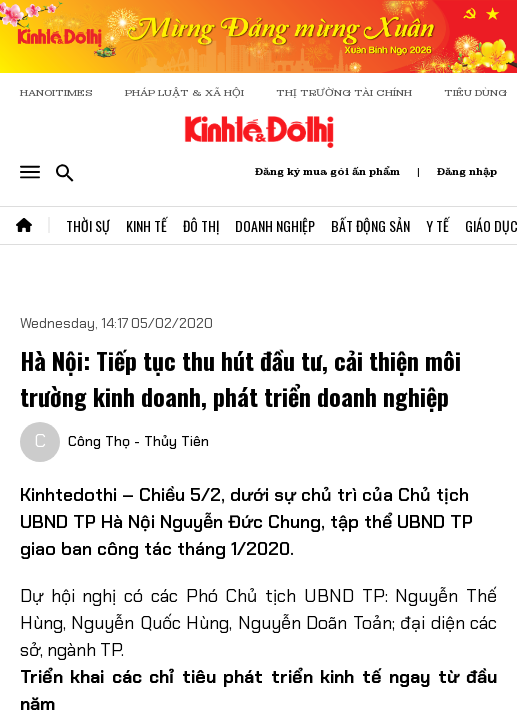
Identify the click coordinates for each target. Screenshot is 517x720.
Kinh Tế (146, 225)
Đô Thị (201, 225)
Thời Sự (88, 225)
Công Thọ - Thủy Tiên (138, 441)
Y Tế (437, 225)
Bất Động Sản (370, 225)
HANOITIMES (56, 92)
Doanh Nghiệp (275, 225)
